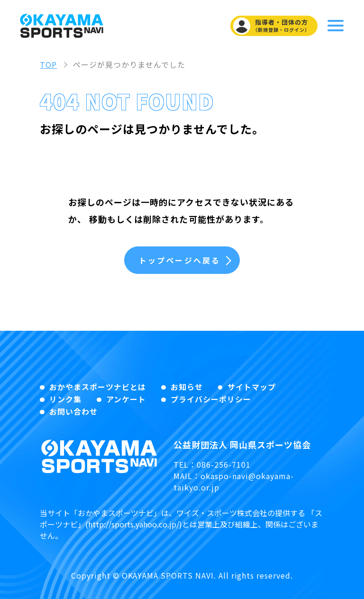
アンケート (126, 399)
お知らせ (187, 387)
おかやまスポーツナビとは (98, 387)
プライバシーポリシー (211, 399)
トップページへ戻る (180, 260)
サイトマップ (252, 387)
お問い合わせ (73, 411)
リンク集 (65, 399)
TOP (48, 64)
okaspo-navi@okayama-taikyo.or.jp (233, 481)
